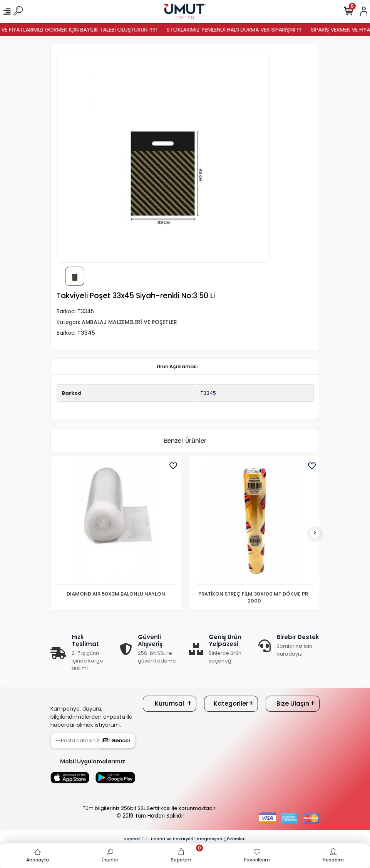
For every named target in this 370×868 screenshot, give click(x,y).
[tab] (177, 367)
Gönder (117, 740)
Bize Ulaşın (293, 704)
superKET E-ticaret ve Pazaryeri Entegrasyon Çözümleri (185, 839)
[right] (315, 533)
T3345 (208, 393)
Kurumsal (169, 704)
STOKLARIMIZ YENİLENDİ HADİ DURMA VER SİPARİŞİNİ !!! (243, 30)
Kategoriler (231, 704)
